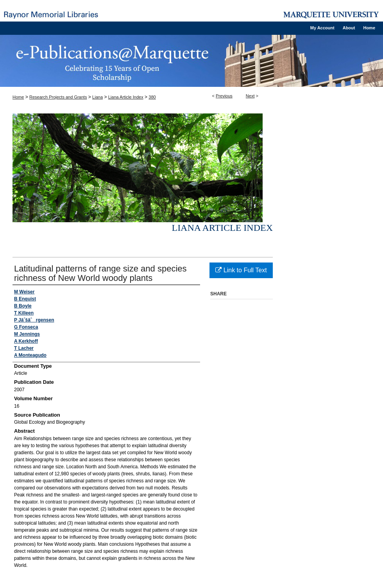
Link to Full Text (241, 270)
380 (152, 97)
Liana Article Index (126, 97)
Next (250, 96)
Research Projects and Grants (58, 97)
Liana (98, 97)
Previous (224, 96)
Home (18, 97)
